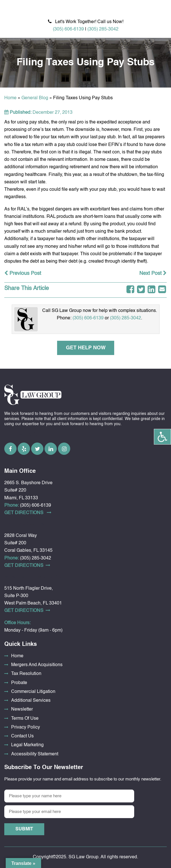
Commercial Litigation (33, 692)
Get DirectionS (28, 513)
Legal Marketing (27, 745)
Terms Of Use (25, 719)
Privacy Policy (26, 727)
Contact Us (22, 736)
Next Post (153, 273)
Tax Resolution (26, 674)
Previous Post (23, 273)
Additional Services (31, 701)
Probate (19, 683)
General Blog (35, 98)
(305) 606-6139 (68, 29)
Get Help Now (86, 348)
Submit (24, 829)
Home (10, 98)
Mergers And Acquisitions (37, 665)
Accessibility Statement (35, 754)
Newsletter (22, 709)
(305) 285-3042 (103, 29)
